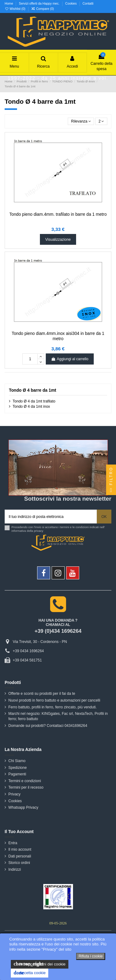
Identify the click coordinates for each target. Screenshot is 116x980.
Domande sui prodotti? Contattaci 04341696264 (48, 726)
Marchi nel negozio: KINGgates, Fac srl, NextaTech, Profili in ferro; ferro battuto (58, 716)
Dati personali (20, 856)
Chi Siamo (17, 761)
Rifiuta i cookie (91, 956)
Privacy (14, 794)
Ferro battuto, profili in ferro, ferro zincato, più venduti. (52, 707)
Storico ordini (19, 863)
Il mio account (20, 849)
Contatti (88, 4)
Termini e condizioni (25, 781)
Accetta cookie (30, 973)
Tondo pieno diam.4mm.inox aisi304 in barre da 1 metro (58, 336)
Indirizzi (15, 869)
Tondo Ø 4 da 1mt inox (31, 407)
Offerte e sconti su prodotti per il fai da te (42, 694)
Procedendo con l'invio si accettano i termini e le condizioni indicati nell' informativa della (58, 529)
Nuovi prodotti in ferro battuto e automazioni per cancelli (54, 700)
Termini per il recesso (26, 787)
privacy (39, 531)
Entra (13, 843)
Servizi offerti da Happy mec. (40, 4)
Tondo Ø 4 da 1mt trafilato (34, 401)
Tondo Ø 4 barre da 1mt (33, 390)
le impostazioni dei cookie (40, 964)
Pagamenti (17, 774)
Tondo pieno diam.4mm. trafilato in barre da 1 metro (58, 214)
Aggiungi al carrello (70, 359)
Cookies (71, 4)
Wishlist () (15, 9)
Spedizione (17, 768)
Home (9, 4)
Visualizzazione (58, 240)
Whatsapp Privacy (23, 807)
